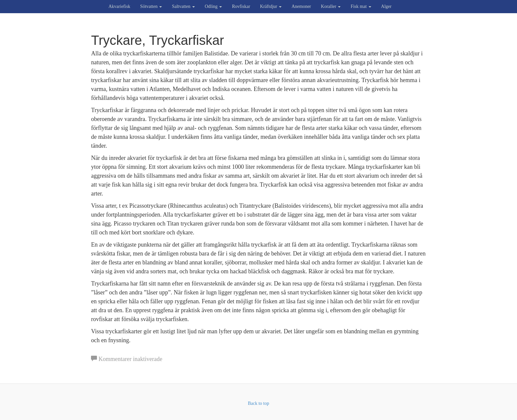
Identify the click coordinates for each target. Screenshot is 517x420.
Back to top (259, 403)
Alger (386, 6)
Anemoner (301, 6)
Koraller (331, 6)
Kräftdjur (271, 6)
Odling (213, 6)
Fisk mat (361, 6)
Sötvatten (151, 6)
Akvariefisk (119, 6)
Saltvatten (183, 6)
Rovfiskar (241, 6)
